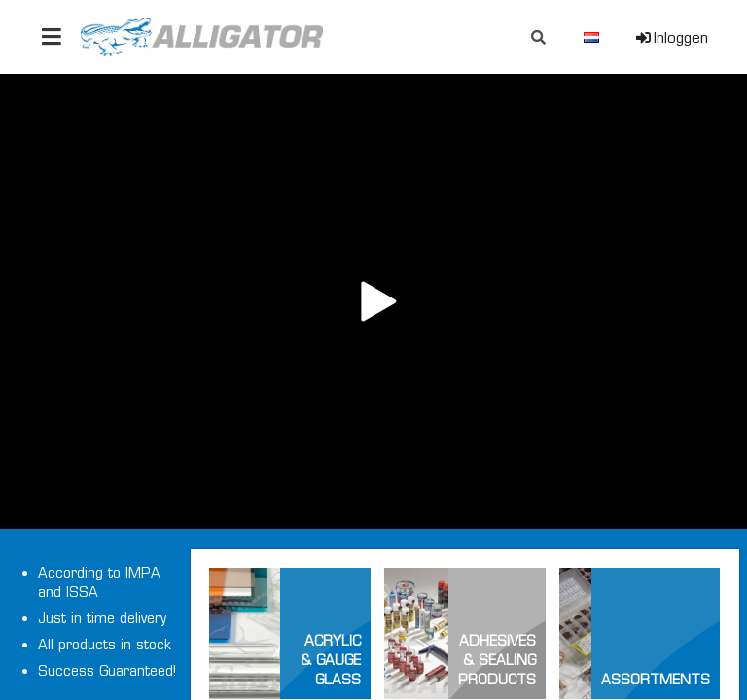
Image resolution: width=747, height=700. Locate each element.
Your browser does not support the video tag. (373, 301)
